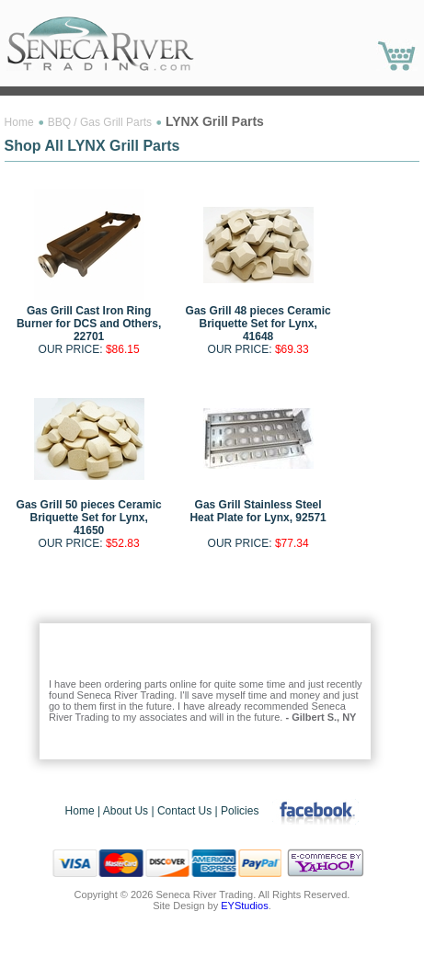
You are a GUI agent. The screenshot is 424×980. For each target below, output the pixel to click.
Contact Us (184, 811)
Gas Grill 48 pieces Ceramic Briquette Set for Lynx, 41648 (258, 324)
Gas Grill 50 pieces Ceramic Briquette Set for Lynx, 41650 (89, 518)
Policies (240, 811)
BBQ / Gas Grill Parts (100, 122)
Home (19, 122)
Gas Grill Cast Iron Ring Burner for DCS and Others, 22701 (89, 324)
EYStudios (244, 906)
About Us (126, 811)
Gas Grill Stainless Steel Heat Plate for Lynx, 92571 (258, 511)
